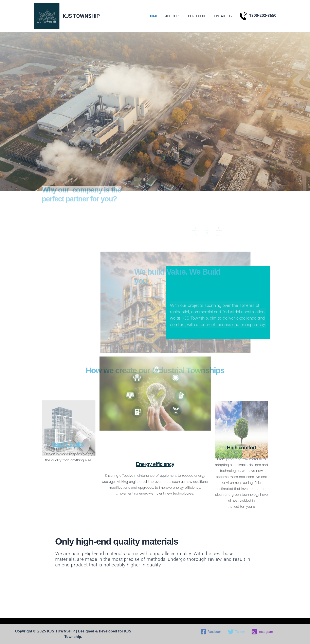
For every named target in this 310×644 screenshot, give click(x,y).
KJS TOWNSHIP (81, 16)
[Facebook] (211, 632)
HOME (157, 16)
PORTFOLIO (198, 16)
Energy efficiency (155, 464)
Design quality (69, 444)
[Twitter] (236, 632)
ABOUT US (176, 16)
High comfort (241, 448)
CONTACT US (223, 16)
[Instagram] (262, 632)
